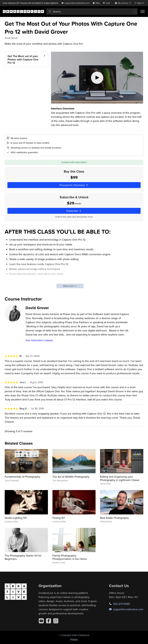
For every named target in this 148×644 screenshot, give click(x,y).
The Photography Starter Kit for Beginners (23, 557)
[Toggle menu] (143, 12)
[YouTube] (41, 621)
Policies (74, 639)
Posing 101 (59, 518)
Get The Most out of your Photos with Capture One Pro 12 (23, 59)
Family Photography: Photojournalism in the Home (70, 557)
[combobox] (92, 12)
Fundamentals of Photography (22, 477)
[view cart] (107, 3)
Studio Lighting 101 (16, 518)
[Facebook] (49, 621)
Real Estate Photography (114, 518)
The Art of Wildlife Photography (71, 477)
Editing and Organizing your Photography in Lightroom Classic (120, 478)
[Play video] (97, 78)
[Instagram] (56, 621)
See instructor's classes (39, 340)
